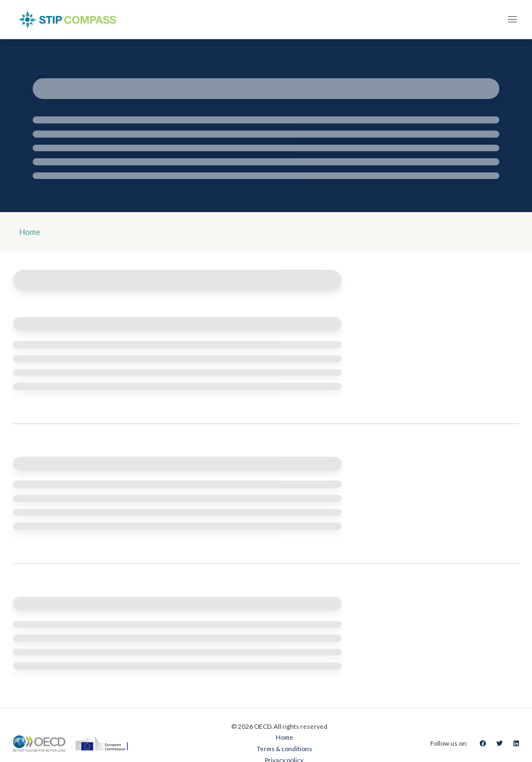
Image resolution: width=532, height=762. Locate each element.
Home (30, 232)
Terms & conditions (284, 749)
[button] (512, 20)
